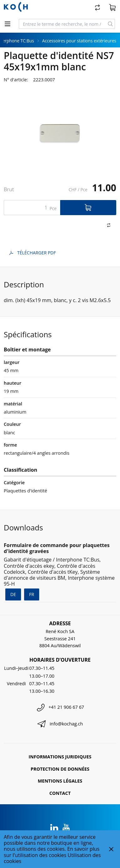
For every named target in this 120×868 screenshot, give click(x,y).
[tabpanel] (60, 133)
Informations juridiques (60, 757)
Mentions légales (60, 781)
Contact (60, 793)
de (13, 594)
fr (32, 594)
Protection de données (60, 769)
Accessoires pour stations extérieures (79, 41)
